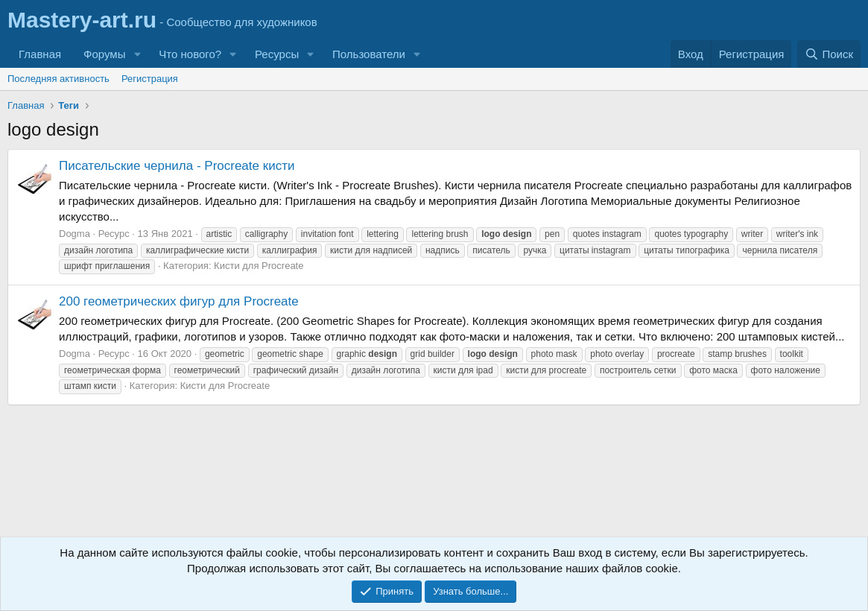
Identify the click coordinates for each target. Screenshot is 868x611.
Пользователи (369, 54)
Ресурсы (277, 54)
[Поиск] (829, 54)
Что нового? (190, 54)
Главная (40, 54)
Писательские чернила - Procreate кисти (177, 166)
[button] (137, 54)
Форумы (104, 54)
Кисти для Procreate (259, 266)
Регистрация (150, 79)
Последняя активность (58, 79)
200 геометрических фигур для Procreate (179, 301)
